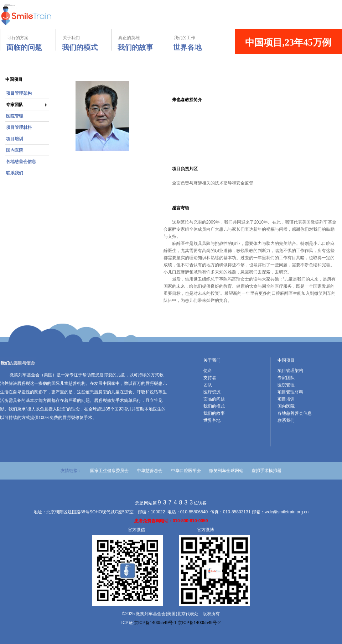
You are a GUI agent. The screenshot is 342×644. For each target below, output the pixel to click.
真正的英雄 (138, 43)
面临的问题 (214, 399)
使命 (208, 371)
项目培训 (15, 139)
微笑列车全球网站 (227, 471)
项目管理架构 (19, 93)
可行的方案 (28, 43)
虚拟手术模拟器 (266, 471)
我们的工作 (195, 43)
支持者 (210, 378)
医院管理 (15, 116)
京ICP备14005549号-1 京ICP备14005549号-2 (177, 623)
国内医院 (15, 150)
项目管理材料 (19, 127)
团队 (208, 385)
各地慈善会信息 (21, 162)
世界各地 (212, 420)
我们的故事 (214, 413)
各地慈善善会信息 (295, 413)
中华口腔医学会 (186, 471)
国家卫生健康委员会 (109, 471)
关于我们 (82, 43)
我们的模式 (214, 406)
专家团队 (15, 105)
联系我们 (15, 173)
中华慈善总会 (150, 471)
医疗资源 (212, 392)
